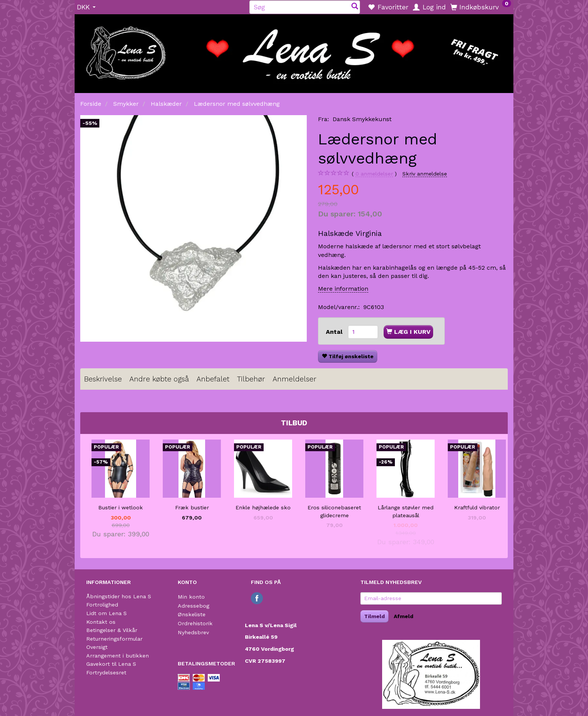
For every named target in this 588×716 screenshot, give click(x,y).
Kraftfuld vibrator (477, 507)
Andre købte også (159, 379)
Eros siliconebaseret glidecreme (334, 511)
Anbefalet (213, 379)
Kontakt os (101, 622)
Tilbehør (251, 379)
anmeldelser (374, 174)
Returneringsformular (114, 639)
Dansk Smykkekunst (362, 119)
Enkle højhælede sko (263, 507)
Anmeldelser (295, 379)
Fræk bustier (192, 507)
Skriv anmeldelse (425, 174)
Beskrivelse (103, 379)
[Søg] (355, 7)
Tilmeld (374, 616)
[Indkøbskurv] (481, 7)
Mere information (343, 289)
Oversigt (97, 647)
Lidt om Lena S (106, 613)
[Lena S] (294, 51)
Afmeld (403, 616)
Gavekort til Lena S (111, 664)
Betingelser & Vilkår (112, 630)
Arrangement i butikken (118, 656)
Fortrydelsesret (106, 672)
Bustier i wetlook (121, 507)
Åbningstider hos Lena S (119, 596)
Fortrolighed (102, 605)
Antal (335, 332)
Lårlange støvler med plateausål (406, 511)
